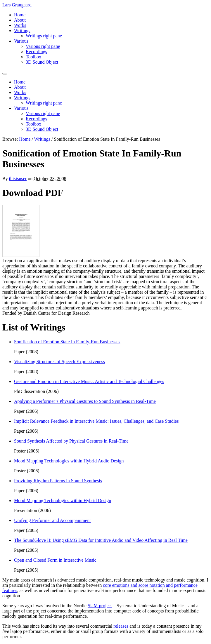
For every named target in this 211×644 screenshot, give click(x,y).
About (20, 20)
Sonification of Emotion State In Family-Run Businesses (67, 342)
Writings (22, 31)
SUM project (100, 606)
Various (21, 41)
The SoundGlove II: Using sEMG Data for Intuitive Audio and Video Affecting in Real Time (101, 540)
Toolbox (33, 57)
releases (121, 626)
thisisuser (18, 179)
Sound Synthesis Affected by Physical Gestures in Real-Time (71, 441)
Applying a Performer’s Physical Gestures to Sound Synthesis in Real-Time (85, 401)
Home (20, 15)
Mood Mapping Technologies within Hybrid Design (63, 501)
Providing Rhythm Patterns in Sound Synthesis (58, 481)
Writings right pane (44, 36)
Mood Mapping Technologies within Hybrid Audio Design (69, 461)
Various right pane (43, 46)
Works (20, 25)
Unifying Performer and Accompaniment (52, 520)
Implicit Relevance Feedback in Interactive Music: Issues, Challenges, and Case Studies (96, 421)
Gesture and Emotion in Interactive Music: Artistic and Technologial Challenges (89, 381)
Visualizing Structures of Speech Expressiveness (59, 362)
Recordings (36, 52)
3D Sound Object (42, 62)
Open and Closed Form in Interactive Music (55, 560)
